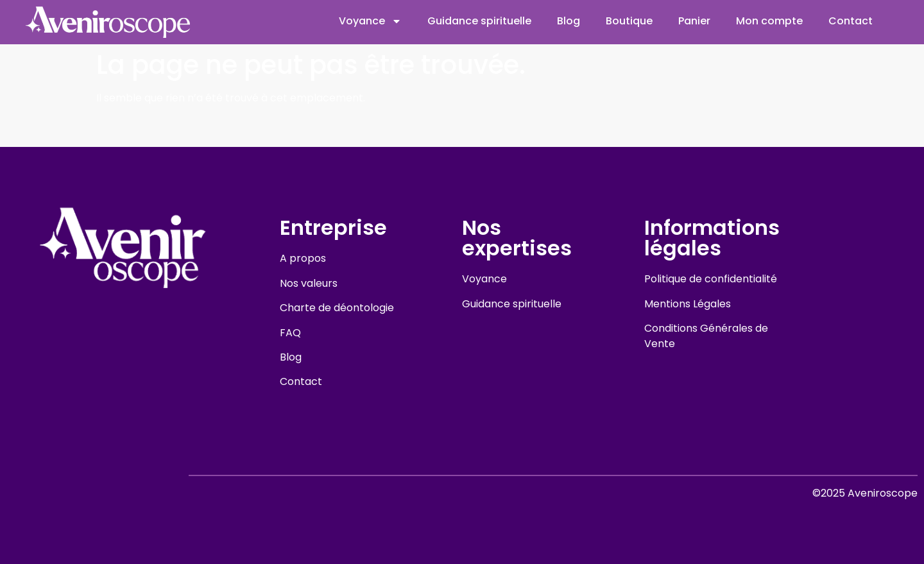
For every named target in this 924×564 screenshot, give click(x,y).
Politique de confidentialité (711, 279)
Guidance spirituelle (479, 21)
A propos (303, 258)
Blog (569, 21)
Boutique (629, 21)
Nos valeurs (309, 283)
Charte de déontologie (337, 308)
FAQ (290, 333)
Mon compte (769, 21)
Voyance (370, 21)
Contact (851, 21)
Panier (694, 21)
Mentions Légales (688, 304)
